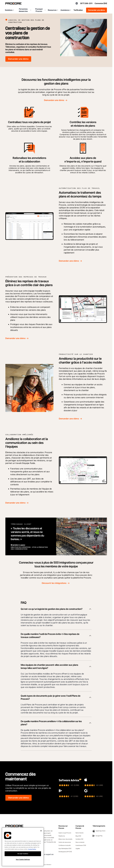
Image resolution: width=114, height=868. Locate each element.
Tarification (78, 10)
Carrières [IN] (79, 839)
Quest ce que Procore (65, 833)
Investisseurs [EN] (81, 845)
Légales (78, 848)
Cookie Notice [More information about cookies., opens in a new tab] (32, 849)
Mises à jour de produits (65, 839)
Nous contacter (80, 842)
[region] (23, 847)
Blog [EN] (78, 836)
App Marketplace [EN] (65, 848)
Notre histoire (79, 833)
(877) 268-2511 (86, 3)
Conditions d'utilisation (46, 865)
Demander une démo (97, 10)
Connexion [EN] (101, 3)
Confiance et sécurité (65, 845)
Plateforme (62, 836)
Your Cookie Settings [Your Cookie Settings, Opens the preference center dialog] (23, 859)
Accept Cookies (23, 854)
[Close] (41, 831)
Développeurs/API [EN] (65, 852)
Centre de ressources (65, 842)
